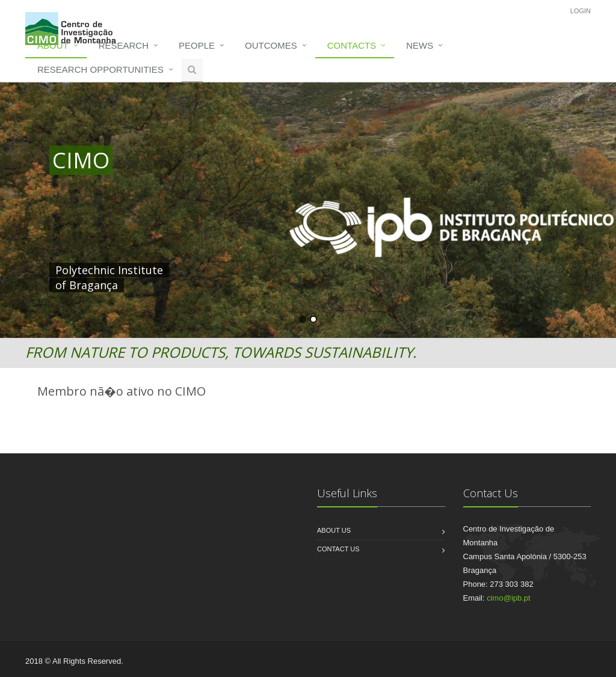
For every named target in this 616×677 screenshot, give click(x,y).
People (197, 45)
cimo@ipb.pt (508, 598)
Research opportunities (100, 69)
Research (124, 45)
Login (581, 11)
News (420, 45)
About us (334, 530)
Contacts (352, 45)
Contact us (338, 549)
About (53, 45)
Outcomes (271, 45)
